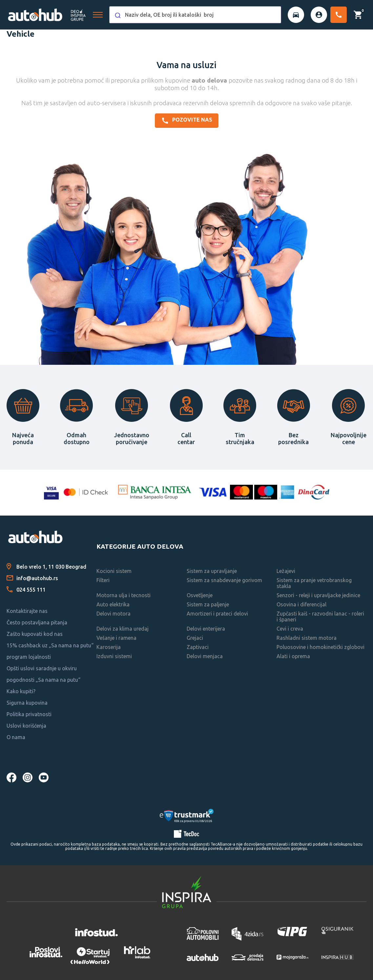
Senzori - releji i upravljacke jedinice (318, 595)
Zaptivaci (198, 647)
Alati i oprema (293, 656)
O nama (16, 737)
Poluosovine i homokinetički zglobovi (321, 647)
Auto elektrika (113, 604)
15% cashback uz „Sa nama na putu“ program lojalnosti (50, 651)
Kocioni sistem (114, 571)
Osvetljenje (200, 595)
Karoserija (109, 647)
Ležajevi (286, 571)
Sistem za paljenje (208, 604)
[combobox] (195, 15)
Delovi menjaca (205, 656)
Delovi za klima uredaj (123, 629)
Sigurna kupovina (27, 703)
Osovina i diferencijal (301, 604)
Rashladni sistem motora (307, 638)
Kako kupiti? (21, 691)
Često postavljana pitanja (37, 622)
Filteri (103, 580)
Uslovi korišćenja (26, 726)
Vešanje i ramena (116, 638)
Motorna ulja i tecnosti (124, 595)
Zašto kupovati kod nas (35, 634)
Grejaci (195, 638)
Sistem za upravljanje (212, 571)
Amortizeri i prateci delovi (217, 614)
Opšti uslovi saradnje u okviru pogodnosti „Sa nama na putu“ (43, 674)
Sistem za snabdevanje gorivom (224, 580)
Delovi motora (114, 614)
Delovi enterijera (206, 629)
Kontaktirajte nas (27, 611)
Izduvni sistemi (114, 656)
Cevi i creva (290, 629)
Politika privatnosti (29, 714)
